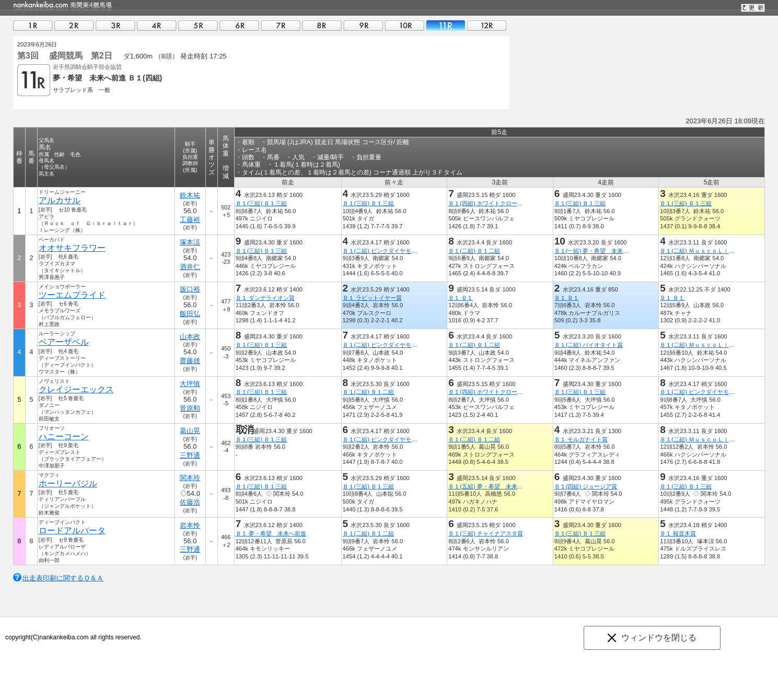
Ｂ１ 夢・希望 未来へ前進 (271, 533)
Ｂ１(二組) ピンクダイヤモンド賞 (386, 251)
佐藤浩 (190, 502)
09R (363, 25)
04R (157, 25)
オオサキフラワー (72, 248)
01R (33, 25)
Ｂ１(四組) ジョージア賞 (586, 486)
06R (239, 25)
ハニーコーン (64, 436)
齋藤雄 (190, 361)
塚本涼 (190, 242)
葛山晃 (190, 431)
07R (281, 25)
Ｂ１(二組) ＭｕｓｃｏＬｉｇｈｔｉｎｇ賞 (715, 251)
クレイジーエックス (76, 389)
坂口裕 (190, 289)
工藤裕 (190, 220)
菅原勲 (190, 408)
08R (322, 25)
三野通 (190, 455)
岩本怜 (190, 525)
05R (198, 25)
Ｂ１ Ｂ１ (461, 298)
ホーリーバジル (68, 483)
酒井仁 (190, 267)
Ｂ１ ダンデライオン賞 (265, 298)
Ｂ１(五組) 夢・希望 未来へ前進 (491, 486)
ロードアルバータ (72, 530)
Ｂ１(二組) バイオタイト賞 (589, 345)
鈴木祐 (190, 195)
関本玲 (190, 478)
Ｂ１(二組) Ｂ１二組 (474, 251)
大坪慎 (190, 384)
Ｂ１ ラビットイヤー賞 (372, 298)
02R (74, 25)
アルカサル (60, 200)
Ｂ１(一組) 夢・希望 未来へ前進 (597, 251)
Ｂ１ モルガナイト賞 (581, 439)
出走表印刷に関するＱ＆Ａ (63, 578)
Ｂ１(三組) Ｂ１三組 (262, 203)
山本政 (190, 337)
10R (404, 25)
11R (446, 25)
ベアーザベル (64, 342)
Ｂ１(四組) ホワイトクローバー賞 (491, 203)
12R (487, 25)
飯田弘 (190, 314)
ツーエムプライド (72, 295)
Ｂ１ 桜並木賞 (678, 533)
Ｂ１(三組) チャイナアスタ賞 (486, 533)
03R (115, 25)
